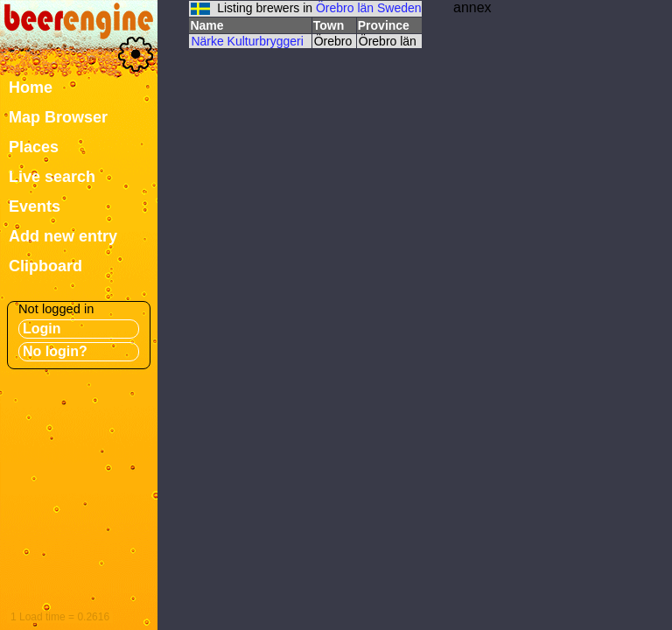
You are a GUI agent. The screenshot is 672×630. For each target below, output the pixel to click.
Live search (52, 177)
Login (42, 329)
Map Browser (58, 117)
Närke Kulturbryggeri (247, 41)
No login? (55, 351)
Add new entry (63, 236)
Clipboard (45, 266)
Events (35, 206)
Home (31, 87)
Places (34, 147)
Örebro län (345, 8)
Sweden (399, 8)
